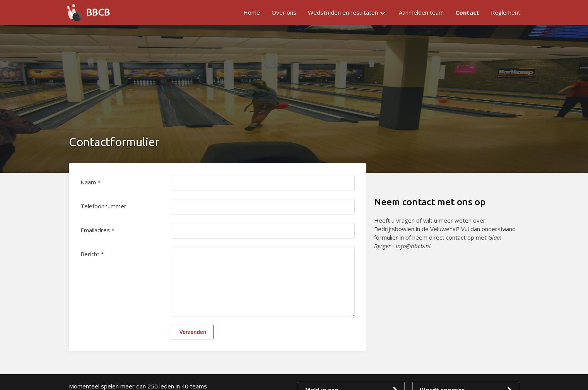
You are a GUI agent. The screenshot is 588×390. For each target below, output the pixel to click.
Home (252, 12)
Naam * (91, 182)
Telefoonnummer (103, 206)
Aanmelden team (421, 12)
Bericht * (92, 254)
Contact (467, 12)
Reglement (506, 12)
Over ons (284, 12)
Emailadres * (97, 230)
